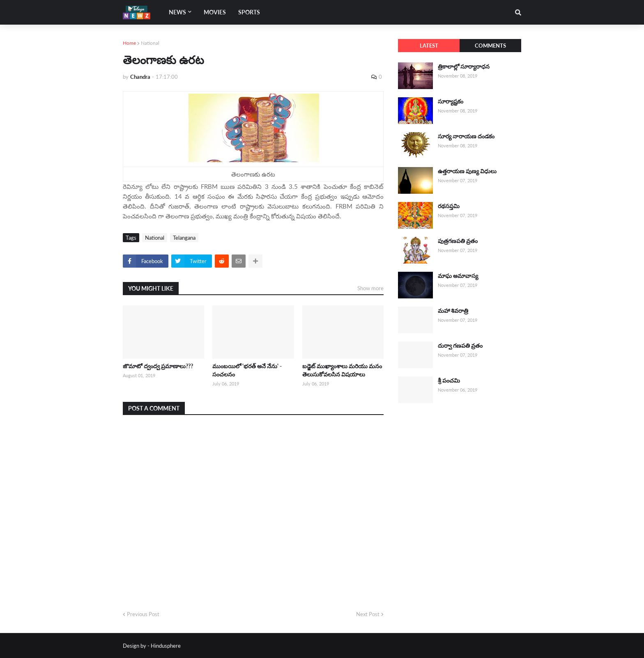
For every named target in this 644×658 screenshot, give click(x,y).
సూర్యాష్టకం (451, 101)
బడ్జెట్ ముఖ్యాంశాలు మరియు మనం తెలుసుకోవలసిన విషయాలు (342, 370)
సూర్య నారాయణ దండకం (466, 136)
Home (129, 43)
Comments (490, 46)
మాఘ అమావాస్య (458, 276)
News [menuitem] (177, 12)
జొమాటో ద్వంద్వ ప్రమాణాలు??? (158, 366)
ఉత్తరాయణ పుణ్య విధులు (467, 171)
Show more (370, 288)
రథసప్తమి (449, 206)
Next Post (368, 614)
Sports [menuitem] (249, 12)
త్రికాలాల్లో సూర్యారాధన (464, 66)
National (150, 43)
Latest (429, 46)
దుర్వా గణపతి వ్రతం (460, 345)
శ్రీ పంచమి (449, 380)
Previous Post (143, 614)
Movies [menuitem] (215, 12)
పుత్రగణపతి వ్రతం (458, 241)
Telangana (184, 238)
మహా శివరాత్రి (453, 311)
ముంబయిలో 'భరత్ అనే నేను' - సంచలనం (247, 370)
